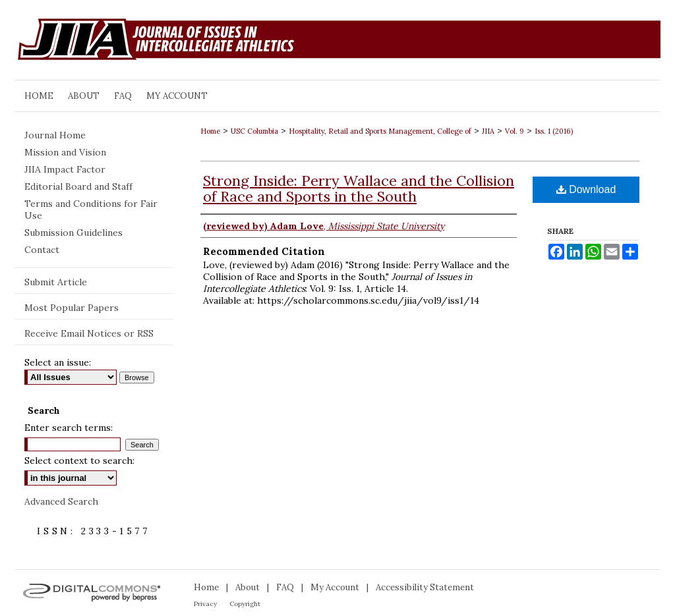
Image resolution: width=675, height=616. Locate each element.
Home (210, 131)
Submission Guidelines (73, 233)
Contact (42, 250)
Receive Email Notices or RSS (89, 333)
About (248, 587)
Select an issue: (58, 362)
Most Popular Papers (72, 308)
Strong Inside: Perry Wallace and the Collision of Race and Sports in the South (359, 188)
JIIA (488, 131)
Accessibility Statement (425, 587)
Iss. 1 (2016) (554, 131)
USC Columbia (254, 131)
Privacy (205, 604)
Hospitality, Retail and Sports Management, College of (380, 131)
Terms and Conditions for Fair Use (91, 210)
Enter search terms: (69, 428)
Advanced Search (61, 501)
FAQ (285, 587)
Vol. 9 (514, 131)
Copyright (245, 604)
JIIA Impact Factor (65, 169)
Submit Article (56, 282)
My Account (335, 587)
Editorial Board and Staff (78, 186)
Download (586, 189)
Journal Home (55, 135)
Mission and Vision (65, 152)
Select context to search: (79, 461)
